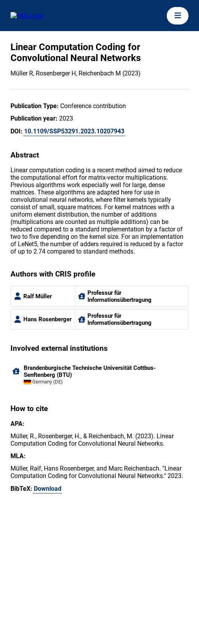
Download (48, 489)
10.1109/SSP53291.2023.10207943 (74, 131)
